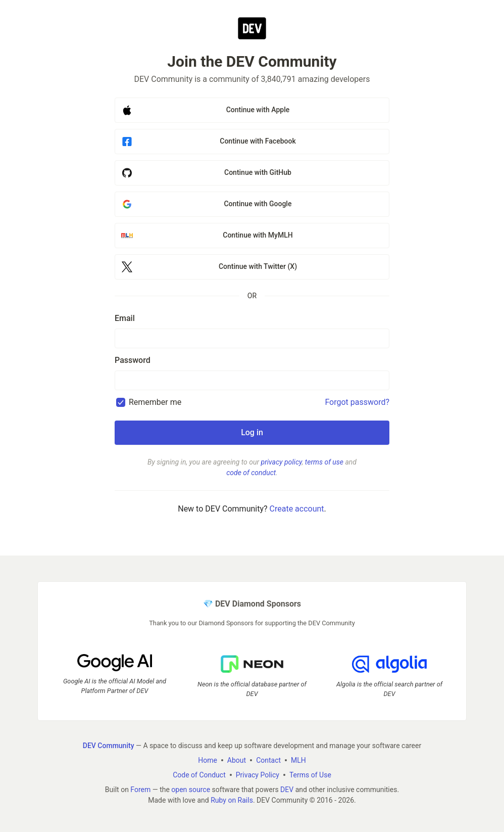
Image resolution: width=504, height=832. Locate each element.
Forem (140, 790)
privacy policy (282, 462)
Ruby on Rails (232, 800)
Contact (268, 760)
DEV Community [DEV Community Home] (109, 746)
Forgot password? (357, 402)
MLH (298, 760)
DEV (287, 790)
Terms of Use (310, 775)
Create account (297, 509)
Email (125, 318)
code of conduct (251, 473)
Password (133, 360)
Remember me (155, 402)
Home (208, 760)
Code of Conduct (199, 775)
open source (191, 790)
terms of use (324, 462)
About (237, 760)
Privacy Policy (258, 775)
